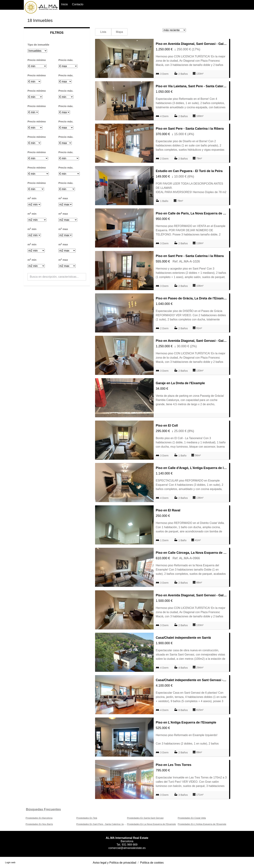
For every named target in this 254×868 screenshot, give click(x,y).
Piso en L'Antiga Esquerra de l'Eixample (186, 722)
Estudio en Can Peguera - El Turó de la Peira (189, 171)
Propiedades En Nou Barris (39, 824)
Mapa (119, 32)
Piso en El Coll (167, 426)
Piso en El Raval (168, 510)
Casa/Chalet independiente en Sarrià (183, 638)
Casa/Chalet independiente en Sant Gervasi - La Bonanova (191, 680)
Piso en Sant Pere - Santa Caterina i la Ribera (190, 129)
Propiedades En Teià (87, 818)
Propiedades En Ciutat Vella (192, 818)
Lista (103, 32)
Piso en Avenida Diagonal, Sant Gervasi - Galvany (191, 44)
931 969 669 (130, 845)
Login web (10, 862)
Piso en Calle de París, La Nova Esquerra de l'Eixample (191, 213)
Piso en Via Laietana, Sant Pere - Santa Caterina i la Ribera (191, 86)
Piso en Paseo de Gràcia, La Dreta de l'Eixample (191, 298)
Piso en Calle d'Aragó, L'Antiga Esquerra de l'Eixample (191, 468)
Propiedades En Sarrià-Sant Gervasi (145, 818)
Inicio (64, 4)
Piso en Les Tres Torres (174, 765)
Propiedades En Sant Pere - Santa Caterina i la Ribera (104, 824)
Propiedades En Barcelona (39, 818)
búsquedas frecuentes (43, 809)
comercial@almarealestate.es (127, 848)
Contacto (78, 4)
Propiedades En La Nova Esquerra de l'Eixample (151, 824)
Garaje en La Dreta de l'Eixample (180, 383)
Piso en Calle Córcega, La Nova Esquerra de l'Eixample (191, 553)
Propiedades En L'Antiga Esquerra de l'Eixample (202, 824)
